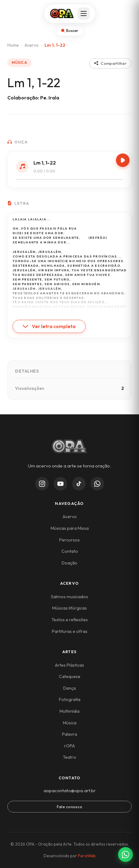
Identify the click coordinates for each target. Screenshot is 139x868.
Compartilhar (110, 63)
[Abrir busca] (69, 31)
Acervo (32, 45)
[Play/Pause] (123, 160)
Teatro (69, 757)
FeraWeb (87, 856)
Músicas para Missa (70, 528)
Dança (69, 688)
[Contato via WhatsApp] (125, 854)
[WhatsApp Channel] (97, 484)
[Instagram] (42, 484)
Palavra (69, 734)
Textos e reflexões (70, 620)
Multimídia (69, 711)
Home (13, 45)
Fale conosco (70, 807)
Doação (69, 563)
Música (70, 723)
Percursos (69, 540)
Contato (70, 551)
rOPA (69, 746)
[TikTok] (79, 484)
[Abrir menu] (83, 14)
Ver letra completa (49, 326)
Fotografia (70, 699)
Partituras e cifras (70, 631)
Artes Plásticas (69, 665)
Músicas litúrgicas (69, 608)
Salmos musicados (69, 597)
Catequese (70, 676)
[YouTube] (60, 484)
